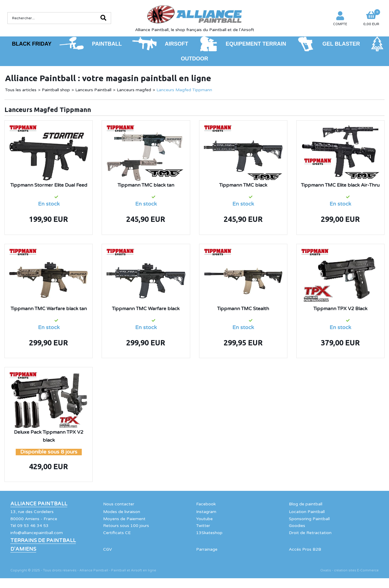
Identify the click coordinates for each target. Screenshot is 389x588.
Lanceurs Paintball (93, 90)
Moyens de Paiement (124, 519)
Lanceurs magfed (134, 90)
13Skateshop (209, 533)
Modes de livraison (122, 512)
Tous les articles (21, 90)
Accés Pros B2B (305, 549)
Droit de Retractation (310, 533)
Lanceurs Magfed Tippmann (184, 90)
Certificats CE (117, 533)
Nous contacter (119, 504)
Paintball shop (56, 90)
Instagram (206, 512)
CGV (108, 549)
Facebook (206, 504)
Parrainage (207, 549)
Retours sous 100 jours (126, 526)
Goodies (297, 526)
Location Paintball (307, 512)
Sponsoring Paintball (309, 519)
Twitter (203, 526)
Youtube (204, 519)
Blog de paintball (306, 504)
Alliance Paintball (39, 504)
